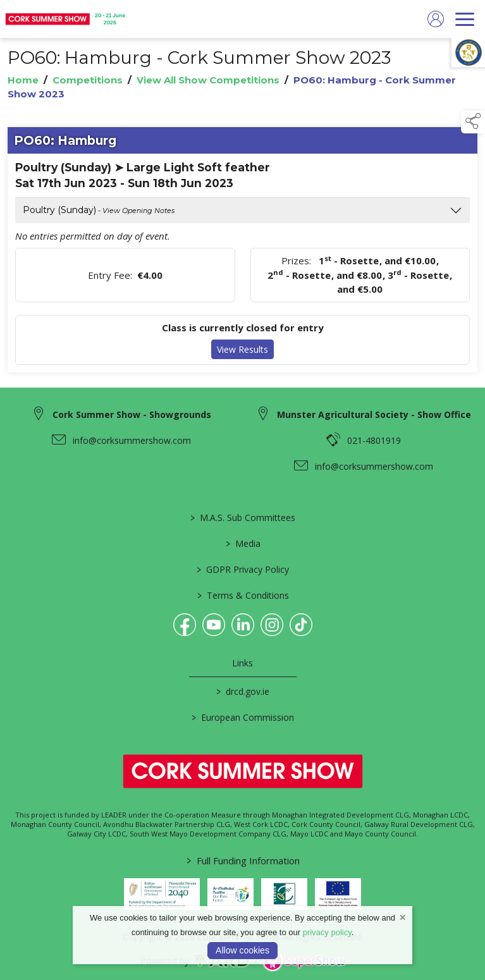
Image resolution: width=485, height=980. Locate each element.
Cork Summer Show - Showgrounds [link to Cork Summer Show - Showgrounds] (132, 414)
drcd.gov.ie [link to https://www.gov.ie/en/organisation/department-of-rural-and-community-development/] (243, 691)
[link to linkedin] (243, 625)
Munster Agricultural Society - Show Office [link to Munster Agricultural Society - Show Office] (374, 414)
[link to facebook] (185, 625)
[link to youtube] (214, 625)
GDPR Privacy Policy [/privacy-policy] (243, 569)
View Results (242, 350)
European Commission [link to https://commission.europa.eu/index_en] (243, 717)
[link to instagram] (272, 625)
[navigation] (465, 19)
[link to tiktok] (301, 625)
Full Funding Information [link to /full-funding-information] (242, 861)
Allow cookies (242, 950)
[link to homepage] (66, 19)
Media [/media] (242, 543)
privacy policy (327, 932)
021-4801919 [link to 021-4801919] (374, 440)
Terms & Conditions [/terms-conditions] (242, 595)
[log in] (436, 19)
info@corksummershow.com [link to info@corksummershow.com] (132, 440)
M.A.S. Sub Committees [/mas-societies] (243, 518)
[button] (473, 122)
